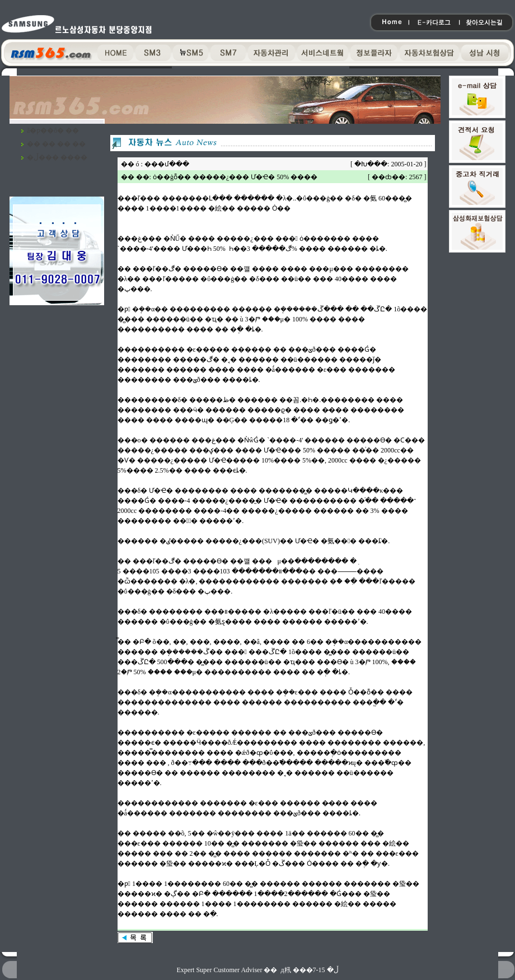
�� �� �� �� (56, 144)
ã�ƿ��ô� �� (53, 130)
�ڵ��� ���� (57, 157)
